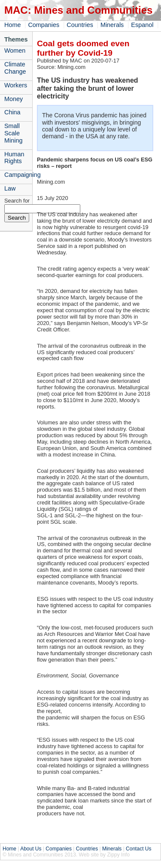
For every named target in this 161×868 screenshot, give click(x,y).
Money (14, 99)
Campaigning (18, 175)
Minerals (112, 25)
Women (15, 51)
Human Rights (14, 158)
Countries (80, 25)
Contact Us (138, 849)
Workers (16, 85)
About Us (31, 849)
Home (12, 25)
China (12, 112)
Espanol (142, 25)
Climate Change (15, 68)
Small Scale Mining (13, 133)
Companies (44, 25)
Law (10, 188)
